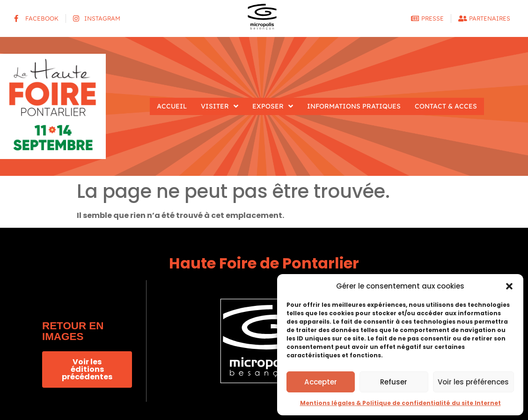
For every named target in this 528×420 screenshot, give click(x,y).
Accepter (321, 382)
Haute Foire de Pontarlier (264, 263)
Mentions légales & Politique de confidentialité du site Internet (400, 403)
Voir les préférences (473, 382)
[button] (509, 286)
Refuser (394, 382)
